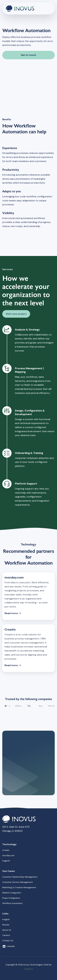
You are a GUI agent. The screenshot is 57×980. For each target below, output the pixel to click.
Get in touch (28, 55)
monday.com (8, 855)
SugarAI (6, 861)
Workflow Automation (12, 903)
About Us (7, 930)
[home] (24, 8)
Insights (6, 919)
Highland (29, 969)
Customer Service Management (17, 882)
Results (6, 925)
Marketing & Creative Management (19, 887)
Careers (6, 935)
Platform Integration (12, 893)
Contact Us (8, 941)
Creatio (6, 850)
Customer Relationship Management (20, 877)
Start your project (16, 314)
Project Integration (11, 898)
